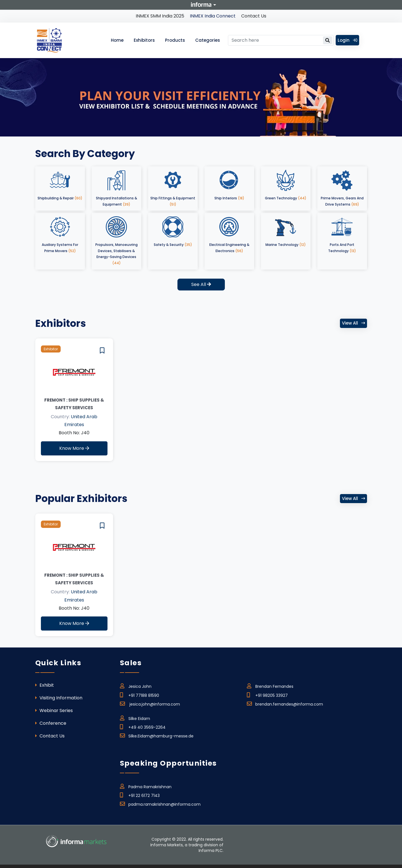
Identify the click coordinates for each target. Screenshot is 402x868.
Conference (51, 723)
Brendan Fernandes (270, 686)
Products (175, 40)
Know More (74, 448)
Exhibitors (144, 40)
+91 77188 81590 (140, 695)
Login (347, 40)
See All (201, 284)
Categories (208, 40)
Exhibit (45, 685)
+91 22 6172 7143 (140, 795)
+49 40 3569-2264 (143, 726)
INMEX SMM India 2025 (160, 16)
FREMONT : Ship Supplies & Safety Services (74, 404)
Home (117, 40)
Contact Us (254, 16)
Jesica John (136, 686)
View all (353, 323)
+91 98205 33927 (267, 695)
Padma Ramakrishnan (146, 786)
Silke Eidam (135, 718)
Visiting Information (59, 698)
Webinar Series (54, 711)
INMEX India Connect (213, 16)
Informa (201, 5)
